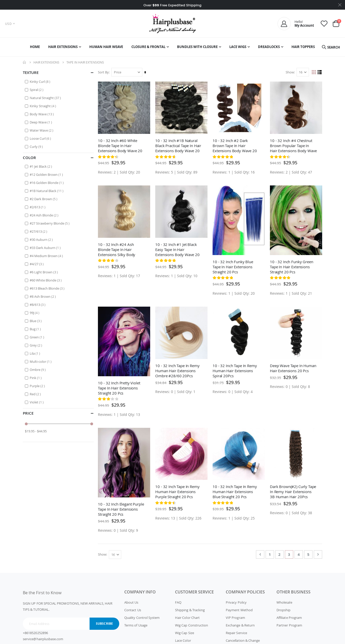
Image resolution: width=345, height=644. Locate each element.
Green (38, 337)
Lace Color (183, 639)
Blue (36, 321)
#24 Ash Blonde (45, 215)
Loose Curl (41, 138)
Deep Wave (41, 122)
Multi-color (41, 361)
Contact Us (133, 609)
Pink (36, 378)
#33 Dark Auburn (46, 248)
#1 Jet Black (41, 166)
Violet (37, 402)
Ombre (38, 370)
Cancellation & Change (243, 639)
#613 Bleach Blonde (48, 288)
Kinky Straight (44, 106)
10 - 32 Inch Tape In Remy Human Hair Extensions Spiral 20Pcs (235, 370)
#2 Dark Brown (44, 199)
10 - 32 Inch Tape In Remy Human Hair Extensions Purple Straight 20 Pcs (178, 491)
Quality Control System (142, 617)
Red (36, 394)
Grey (37, 345)
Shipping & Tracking (190, 609)
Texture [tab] (58, 73)
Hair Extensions (46, 62)
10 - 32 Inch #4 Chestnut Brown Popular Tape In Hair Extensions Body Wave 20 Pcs (291, 145)
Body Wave (42, 114)
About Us (131, 601)
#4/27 (37, 264)
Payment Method (239, 609)
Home (25, 62)
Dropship (284, 609)
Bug (36, 329)
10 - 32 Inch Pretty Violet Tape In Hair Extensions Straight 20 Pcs (120, 387)
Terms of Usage (136, 624)
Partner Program (289, 624)
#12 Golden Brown (47, 174)
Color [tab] (58, 158)
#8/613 (38, 304)
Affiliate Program (289, 617)
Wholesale (284, 601)
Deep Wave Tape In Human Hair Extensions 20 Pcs (293, 367)
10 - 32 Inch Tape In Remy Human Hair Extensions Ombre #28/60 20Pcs (178, 370)
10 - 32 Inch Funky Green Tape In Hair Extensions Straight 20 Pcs (292, 266)
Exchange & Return (240, 624)
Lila (36, 353)
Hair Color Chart (187, 617)
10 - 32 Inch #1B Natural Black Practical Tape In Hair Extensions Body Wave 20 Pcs (179, 145)
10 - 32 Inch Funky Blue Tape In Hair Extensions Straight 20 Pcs (233, 266)
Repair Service (236, 632)
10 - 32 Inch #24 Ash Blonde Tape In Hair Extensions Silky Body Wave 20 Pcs (118, 249)
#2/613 (38, 207)
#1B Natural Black (47, 191)
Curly (37, 146)
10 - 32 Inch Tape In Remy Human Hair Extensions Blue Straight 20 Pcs (235, 491)
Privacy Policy (236, 601)
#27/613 (39, 231)
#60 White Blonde (46, 280)
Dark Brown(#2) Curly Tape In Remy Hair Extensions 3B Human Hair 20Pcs (293, 491)
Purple (38, 386)
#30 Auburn (42, 239)
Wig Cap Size (185, 632)
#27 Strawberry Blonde (50, 223)
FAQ (178, 601)
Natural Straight (46, 98)
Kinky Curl (41, 81)
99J (35, 313)
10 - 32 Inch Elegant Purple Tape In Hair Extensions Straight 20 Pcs (122, 508)
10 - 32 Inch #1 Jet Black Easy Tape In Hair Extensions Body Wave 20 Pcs (178, 249)
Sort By (104, 72)
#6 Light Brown (44, 272)
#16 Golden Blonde (47, 183)
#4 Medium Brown (47, 256)
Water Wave (42, 130)
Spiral (37, 90)
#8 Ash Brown (43, 296)
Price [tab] (58, 413)
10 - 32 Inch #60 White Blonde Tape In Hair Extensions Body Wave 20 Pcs (121, 145)
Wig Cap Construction (192, 624)
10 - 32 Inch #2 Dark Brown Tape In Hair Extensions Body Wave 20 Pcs (235, 145)
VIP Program (235, 617)
